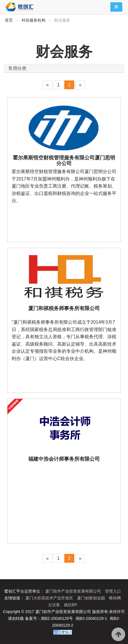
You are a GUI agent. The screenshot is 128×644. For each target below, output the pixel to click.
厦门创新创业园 (92, 598)
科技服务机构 (34, 20)
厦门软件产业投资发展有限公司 (74, 591)
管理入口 (113, 591)
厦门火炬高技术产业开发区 (50, 598)
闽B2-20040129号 (57, 618)
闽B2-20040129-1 (91, 618)
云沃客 (55, 605)
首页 (9, 20)
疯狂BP (71, 605)
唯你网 (115, 598)
